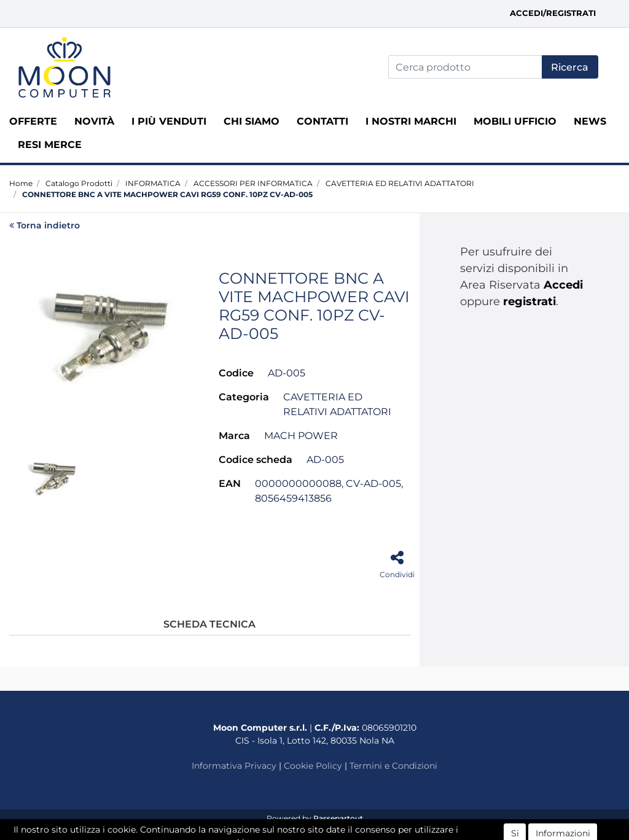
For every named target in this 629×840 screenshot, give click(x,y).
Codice (236, 373)
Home (21, 183)
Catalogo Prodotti (79, 183)
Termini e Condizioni (393, 766)
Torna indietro (45, 225)
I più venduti (169, 121)
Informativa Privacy (234, 766)
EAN (230, 484)
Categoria (244, 397)
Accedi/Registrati (553, 13)
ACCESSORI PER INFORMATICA (253, 183)
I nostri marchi (411, 121)
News (590, 121)
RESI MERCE (50, 145)
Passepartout (338, 818)
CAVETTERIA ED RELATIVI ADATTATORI (400, 183)
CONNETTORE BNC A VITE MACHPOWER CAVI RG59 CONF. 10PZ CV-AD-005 (167, 194)
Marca (234, 436)
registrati (529, 301)
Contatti (322, 121)
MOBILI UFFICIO (515, 121)
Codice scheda (256, 460)
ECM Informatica (338, 830)
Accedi (563, 285)
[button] (570, 67)
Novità (94, 121)
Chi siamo (252, 121)
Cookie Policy (313, 766)
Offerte (33, 121)
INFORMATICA (153, 183)
